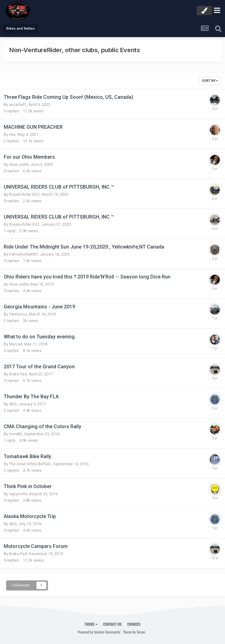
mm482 (16, 434)
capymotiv (18, 494)
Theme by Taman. (134, 632)
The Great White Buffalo (30, 464)
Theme (91, 624)
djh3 (13, 404)
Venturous (18, 314)
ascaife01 (18, 105)
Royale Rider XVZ (24, 194)
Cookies (134, 624)
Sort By (210, 81)
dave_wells (19, 164)
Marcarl (16, 344)
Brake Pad (18, 374)
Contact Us (112, 624)
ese (12, 134)
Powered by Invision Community (99, 632)
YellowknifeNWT (23, 254)
